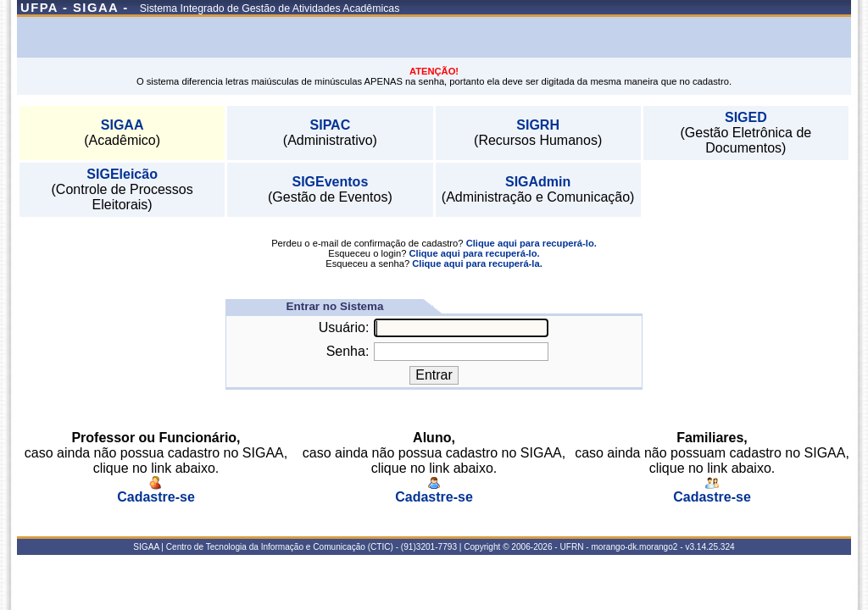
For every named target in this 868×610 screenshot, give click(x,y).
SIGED (746, 117)
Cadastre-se (156, 491)
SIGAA (122, 125)
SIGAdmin (538, 182)
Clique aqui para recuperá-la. (477, 263)
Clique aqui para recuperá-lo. (531, 243)
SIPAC (331, 125)
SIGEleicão (122, 174)
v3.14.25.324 (709, 547)
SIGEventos (330, 182)
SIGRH (538, 125)
